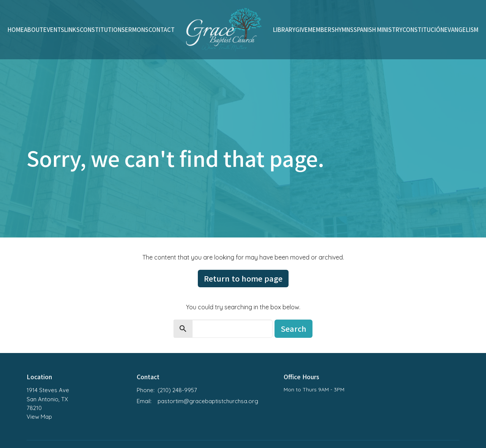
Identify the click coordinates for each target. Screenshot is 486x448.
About (34, 29)
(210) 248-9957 (177, 390)
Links (72, 29)
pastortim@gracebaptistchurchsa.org (208, 401)
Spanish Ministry (378, 29)
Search (293, 328)
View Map (39, 417)
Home (16, 29)
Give (302, 29)
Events (54, 29)
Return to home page (243, 278)
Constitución (423, 29)
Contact (162, 29)
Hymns (344, 29)
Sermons (135, 29)
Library (284, 29)
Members (321, 29)
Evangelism (461, 29)
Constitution (101, 29)
